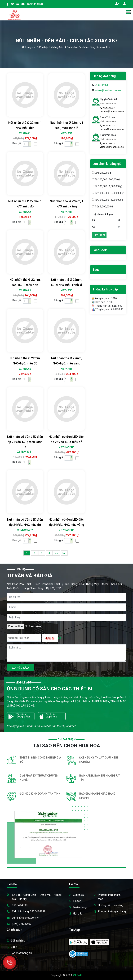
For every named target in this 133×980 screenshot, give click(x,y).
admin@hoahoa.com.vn (108, 90)
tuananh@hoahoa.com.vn (113, 111)
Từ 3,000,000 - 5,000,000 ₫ (108, 200)
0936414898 (35, 4)
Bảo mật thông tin (21, 953)
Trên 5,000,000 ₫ (102, 207)
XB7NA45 (25, 369)
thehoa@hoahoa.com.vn (112, 129)
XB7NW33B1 (25, 452)
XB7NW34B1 (67, 447)
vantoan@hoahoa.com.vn (113, 147)
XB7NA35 (66, 290)
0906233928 (107, 143)
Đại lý (14, 947)
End (64, 553)
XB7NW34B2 (25, 530)
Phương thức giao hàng (112, 911)
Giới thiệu (78, 895)
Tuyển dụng (80, 907)
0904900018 (107, 126)
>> (57, 553)
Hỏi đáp (78, 914)
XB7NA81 (66, 212)
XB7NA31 (66, 133)
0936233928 (107, 108)
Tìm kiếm (99, 235)
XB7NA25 (25, 290)
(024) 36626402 (22, 924)
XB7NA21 (25, 133)
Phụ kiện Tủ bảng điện (50, 47)
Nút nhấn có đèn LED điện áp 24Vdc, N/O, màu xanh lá (25, 442)
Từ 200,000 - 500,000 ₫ (106, 180)
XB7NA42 (25, 212)
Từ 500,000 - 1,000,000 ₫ (107, 186)
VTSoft (78, 975)
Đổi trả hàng (18, 941)
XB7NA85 (66, 369)
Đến (94, 227)
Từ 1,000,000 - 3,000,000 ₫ (108, 193)
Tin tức (77, 901)
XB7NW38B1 (67, 530)
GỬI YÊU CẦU (20, 668)
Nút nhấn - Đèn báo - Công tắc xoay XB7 (87, 47)
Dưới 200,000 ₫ (101, 173)
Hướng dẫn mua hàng (111, 905)
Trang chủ (28, 47)
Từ (93, 220)
